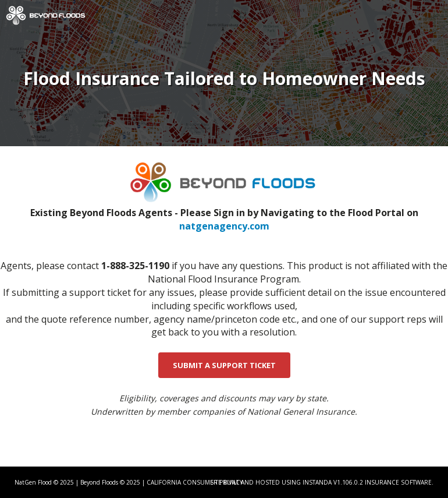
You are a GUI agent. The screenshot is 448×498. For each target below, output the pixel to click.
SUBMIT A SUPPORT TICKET (224, 365)
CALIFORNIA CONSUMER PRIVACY (195, 482)
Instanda (317, 482)
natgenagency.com (224, 226)
